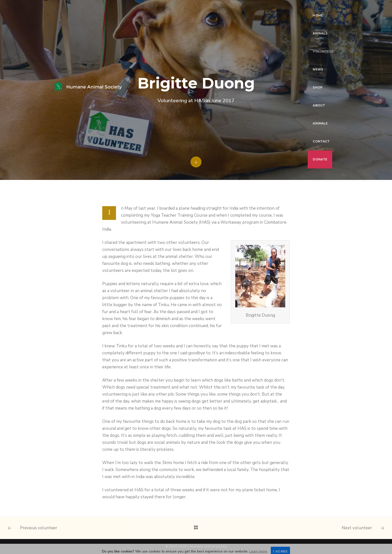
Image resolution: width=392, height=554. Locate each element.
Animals (162, 9)
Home (140, 9)
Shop (235, 9)
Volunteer (190, 9)
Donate (142, 27)
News (216, 9)
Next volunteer (357, 528)
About (256, 9)
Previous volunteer (39, 528)
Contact (306, 9)
